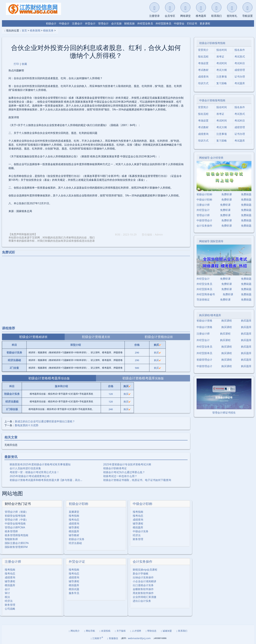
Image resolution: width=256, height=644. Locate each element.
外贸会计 (90, 23)
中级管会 (179, 23)
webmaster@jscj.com (139, 638)
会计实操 (116, 23)
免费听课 (227, 194)
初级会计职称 (79, 504)
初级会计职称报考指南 (212, 43)
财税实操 (129, 23)
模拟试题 (74, 589)
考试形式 (240, 57)
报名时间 (222, 50)
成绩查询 (74, 523)
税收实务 (48, 30)
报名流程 (203, 57)
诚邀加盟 (166, 631)
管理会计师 (203, 215)
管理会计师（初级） (16, 512)
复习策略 (222, 83)
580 (137, 368)
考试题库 (240, 83)
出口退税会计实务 (143, 585)
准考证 (220, 57)
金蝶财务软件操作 (143, 589)
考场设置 (203, 63)
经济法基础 (75, 543)
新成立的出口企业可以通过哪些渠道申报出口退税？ (45, 421)
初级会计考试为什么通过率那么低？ (124, 472)
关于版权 (120, 631)
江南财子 (97, 638)
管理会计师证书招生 (224, 413)
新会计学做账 (141, 573)
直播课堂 (74, 512)
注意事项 (222, 77)
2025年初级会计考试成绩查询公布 (30, 476)
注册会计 (77, 23)
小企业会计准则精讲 (144, 581)
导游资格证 (203, 300)
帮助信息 (151, 631)
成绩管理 (240, 70)
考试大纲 (222, 70)
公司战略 (10, 609)
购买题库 (246, 321)
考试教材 (203, 70)
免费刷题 (246, 194)
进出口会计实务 (142, 601)
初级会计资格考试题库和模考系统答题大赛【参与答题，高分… (46, 480)
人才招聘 (136, 631)
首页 (24, 30)
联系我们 (182, 631)
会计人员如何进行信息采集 (25, 468)
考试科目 (240, 63)
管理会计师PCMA (15, 527)
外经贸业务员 (145, 23)
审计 (7, 593)
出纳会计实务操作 (143, 577)
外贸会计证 (77, 562)
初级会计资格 (204, 321)
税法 (7, 597)
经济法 (137, 535)
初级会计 (51, 23)
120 (111, 394)
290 (137, 352)
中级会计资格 (204, 327)
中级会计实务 (141, 531)
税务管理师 (11, 531)
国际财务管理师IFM (16, 547)
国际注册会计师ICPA (17, 543)
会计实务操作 (143, 562)
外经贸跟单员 (163, 23)
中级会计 (64, 23)
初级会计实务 (77, 539)
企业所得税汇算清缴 (144, 597)
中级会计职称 (143, 504)
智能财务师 (11, 539)
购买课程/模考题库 (210, 315)
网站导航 (90, 631)
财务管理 (138, 539)
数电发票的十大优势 (27, 425)
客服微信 (113, 638)
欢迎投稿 (105, 631)
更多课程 (205, 23)
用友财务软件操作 (143, 593)
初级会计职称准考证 (115, 468)
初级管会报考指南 (15, 516)
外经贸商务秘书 (206, 294)
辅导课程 (74, 527)
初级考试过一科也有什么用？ (120, 476)
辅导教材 (74, 535)
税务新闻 (35, 30)
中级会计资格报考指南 (212, 100)
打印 (16, 64)
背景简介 (203, 50)
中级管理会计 (204, 220)
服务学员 (74, 593)
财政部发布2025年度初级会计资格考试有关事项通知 (40, 464)
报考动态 (74, 520)
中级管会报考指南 (15, 523)
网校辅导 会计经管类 (211, 158)
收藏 (24, 64)
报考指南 (74, 516)
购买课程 (227, 321)
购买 (157, 352)
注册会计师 (13, 562)
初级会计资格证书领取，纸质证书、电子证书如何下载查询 (137, 480)
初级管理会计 (204, 360)
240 (111, 409)
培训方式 (203, 83)
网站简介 (74, 631)
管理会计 (103, 23)
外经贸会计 (203, 210)
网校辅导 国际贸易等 (211, 241)
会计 (7, 589)
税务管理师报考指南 (16, 535)
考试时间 (222, 63)
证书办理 (240, 77)
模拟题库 (74, 531)
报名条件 (240, 50)
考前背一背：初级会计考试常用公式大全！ (34, 472)
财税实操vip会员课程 (145, 570)
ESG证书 (192, 23)
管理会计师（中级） (16, 520)
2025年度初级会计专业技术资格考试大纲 (127, 464)
